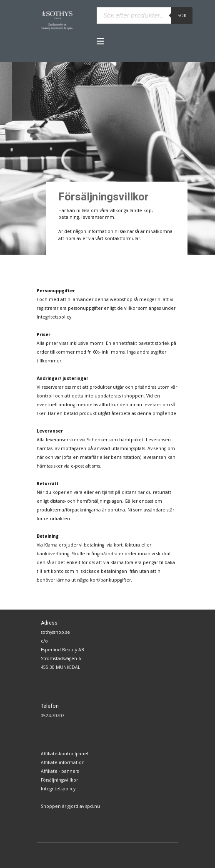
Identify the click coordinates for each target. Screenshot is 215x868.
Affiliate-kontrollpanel (65, 754)
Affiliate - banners (60, 771)
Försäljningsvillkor (59, 780)
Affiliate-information (63, 762)
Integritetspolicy (58, 789)
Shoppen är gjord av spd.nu (70, 806)
